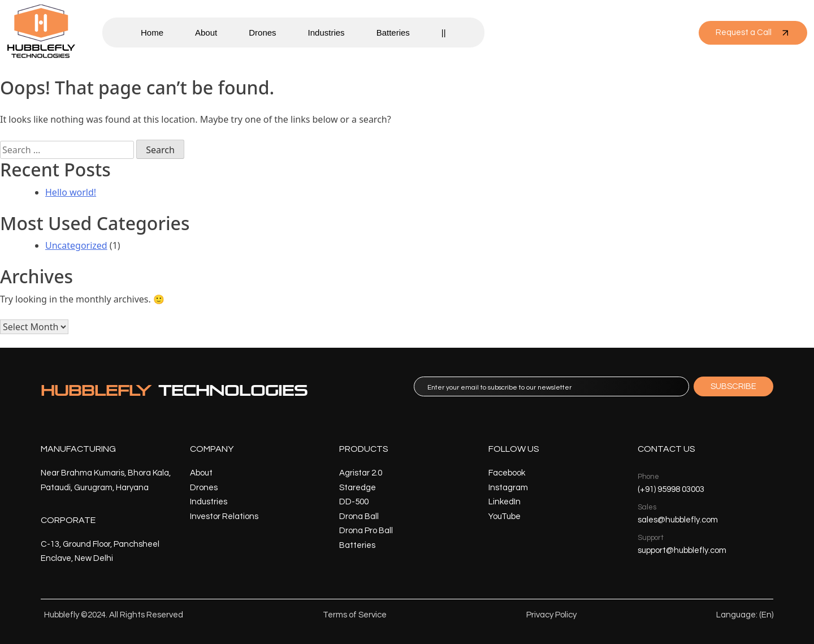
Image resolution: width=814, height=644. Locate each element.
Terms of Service (355, 615)
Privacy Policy (551, 615)
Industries (326, 33)
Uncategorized (76, 245)
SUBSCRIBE (733, 386)
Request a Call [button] (753, 33)
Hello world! (71, 192)
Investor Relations (224, 517)
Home (152, 33)
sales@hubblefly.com (678, 520)
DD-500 (354, 502)
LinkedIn (505, 502)
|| (444, 33)
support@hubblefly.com (682, 550)
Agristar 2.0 (361, 473)
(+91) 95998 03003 (671, 489)
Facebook (507, 473)
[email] (551, 386)
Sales (647, 507)
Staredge (358, 488)
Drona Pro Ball (366, 531)
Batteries (393, 33)
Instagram (508, 488)
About (206, 33)
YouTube (505, 517)
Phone (648, 477)
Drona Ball (359, 517)
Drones (262, 33)
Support (651, 538)
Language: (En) (745, 615)
